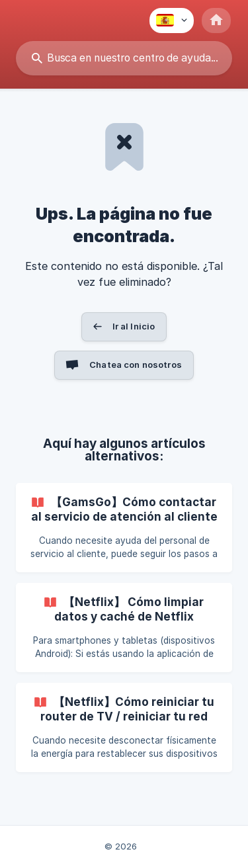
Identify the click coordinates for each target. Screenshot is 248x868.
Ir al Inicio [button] (134, 326)
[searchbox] (124, 58)
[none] (172, 21)
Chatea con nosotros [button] (136, 365)
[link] (124, 528)
